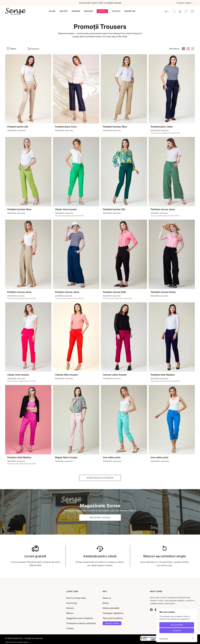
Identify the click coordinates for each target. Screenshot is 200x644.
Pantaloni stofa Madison (163, 375)
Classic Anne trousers (66, 209)
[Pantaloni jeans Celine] (172, 89)
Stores (106, 603)
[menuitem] (52, 11)
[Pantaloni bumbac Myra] (124, 89)
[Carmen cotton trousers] (124, 337)
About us (107, 598)
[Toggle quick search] (174, 11)
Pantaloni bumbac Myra (115, 127)
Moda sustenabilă (111, 608)
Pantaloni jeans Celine (162, 127)
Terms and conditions (113, 618)
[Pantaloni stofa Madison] (172, 337)
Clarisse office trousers (66, 375)
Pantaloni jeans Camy (66, 127)
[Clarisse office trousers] (76, 337)
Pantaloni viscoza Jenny (163, 209)
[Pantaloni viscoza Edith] (124, 254)
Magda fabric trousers (66, 457)
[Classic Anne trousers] (76, 172)
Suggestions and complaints (80, 618)
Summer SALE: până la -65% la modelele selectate (100, 3)
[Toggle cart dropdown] (192, 11)
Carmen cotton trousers (115, 375)
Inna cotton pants (112, 457)
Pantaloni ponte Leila (18, 127)
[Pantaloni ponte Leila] (28, 89)
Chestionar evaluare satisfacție (81, 623)
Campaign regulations (113, 613)
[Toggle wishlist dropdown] (186, 11)
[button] (102, 11)
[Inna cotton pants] (124, 420)
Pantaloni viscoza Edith (115, 292)
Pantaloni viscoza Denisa (163, 292)
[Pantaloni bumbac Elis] (124, 172)
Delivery (70, 608)
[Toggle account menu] (180, 11)
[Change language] (167, 12)
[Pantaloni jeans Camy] (76, 89)
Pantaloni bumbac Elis (114, 209)
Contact (70, 628)
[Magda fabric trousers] (76, 420)
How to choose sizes (76, 598)
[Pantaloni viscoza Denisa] (172, 254)
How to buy (72, 603)
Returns (70, 613)
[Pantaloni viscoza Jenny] (172, 172)
